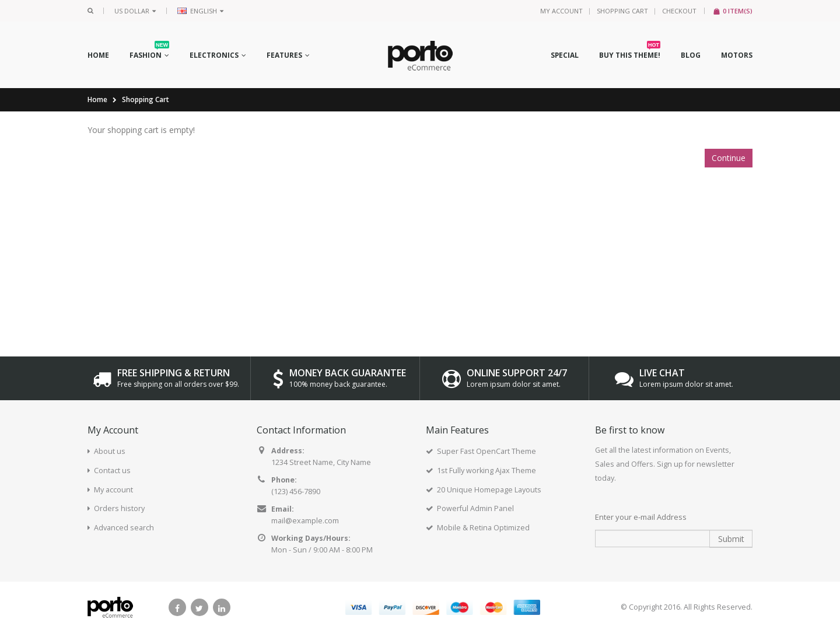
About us (110, 451)
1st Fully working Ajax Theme (487, 471)
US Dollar (135, 11)
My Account (561, 11)
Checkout (679, 11)
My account (113, 490)
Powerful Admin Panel (475, 508)
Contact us (112, 471)
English (200, 11)
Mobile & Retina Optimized (483, 528)
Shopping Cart (622, 11)
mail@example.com (305, 521)
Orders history (119, 508)
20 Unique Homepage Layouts (489, 490)
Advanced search (124, 528)
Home (97, 99)
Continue (729, 158)
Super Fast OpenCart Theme (487, 451)
